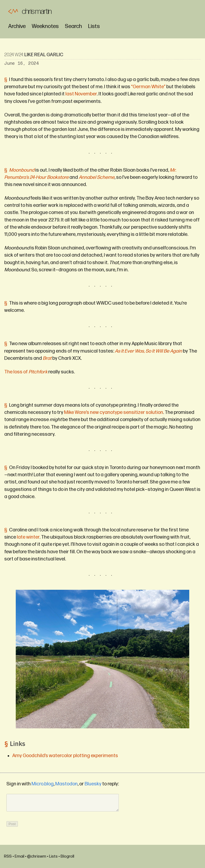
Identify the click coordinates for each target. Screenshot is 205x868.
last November (81, 94)
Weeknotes (45, 26)
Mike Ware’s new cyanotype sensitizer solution (114, 412)
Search (73, 26)
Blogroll (67, 856)
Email (19, 856)
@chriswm (37, 856)
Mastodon (66, 784)
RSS (8, 856)
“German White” (148, 87)
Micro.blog (43, 784)
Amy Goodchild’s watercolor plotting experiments (65, 756)
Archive (17, 26)
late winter (28, 537)
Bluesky (93, 784)
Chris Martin (37, 12)
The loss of (26, 372)
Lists (94, 26)
